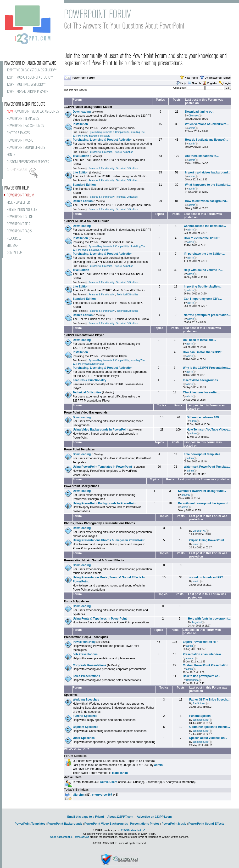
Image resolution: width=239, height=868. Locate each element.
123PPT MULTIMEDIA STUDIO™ (26, 85)
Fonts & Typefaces (77, 601)
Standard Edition (84, 185)
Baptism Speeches (86, 727)
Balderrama (192, 680)
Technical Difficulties (127, 168)
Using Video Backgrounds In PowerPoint (100, 430)
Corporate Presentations (89, 665)
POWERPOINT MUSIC (20, 141)
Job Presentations (85, 654)
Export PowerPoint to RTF (201, 642)
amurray (186, 495)
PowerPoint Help (84, 642)
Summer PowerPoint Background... (202, 491)
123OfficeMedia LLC (133, 830)
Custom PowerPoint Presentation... (207, 665)
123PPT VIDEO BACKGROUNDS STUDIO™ (32, 70)
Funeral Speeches (85, 716)
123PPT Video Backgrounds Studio (88, 107)
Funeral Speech (200, 716)
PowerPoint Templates (79, 449)
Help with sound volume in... (203, 270)
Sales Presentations (86, 676)
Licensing (107, 152)
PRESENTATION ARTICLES (22, 210)
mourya (190, 658)
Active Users (73, 777)
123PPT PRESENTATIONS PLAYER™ (28, 92)
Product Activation (123, 152)
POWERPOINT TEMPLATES (23, 119)
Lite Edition (81, 172)
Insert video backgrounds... (202, 380)
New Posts (191, 78)
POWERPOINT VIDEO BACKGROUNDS (33, 112)
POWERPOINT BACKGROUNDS (25, 126)
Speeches (71, 695)
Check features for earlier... (201, 392)
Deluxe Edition (83, 201)
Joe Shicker (199, 704)
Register (212, 83)
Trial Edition (81, 156)
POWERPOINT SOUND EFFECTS (26, 148)
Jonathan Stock (201, 720)
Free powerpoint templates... (203, 454)
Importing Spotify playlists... (203, 287)
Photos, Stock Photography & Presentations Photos (100, 523)
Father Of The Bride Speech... (209, 700)
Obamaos (194, 116)
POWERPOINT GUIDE (20, 217)
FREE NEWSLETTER (18, 203)
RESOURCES (14, 239)
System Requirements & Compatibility (109, 132)
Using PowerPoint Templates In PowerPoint (102, 467)
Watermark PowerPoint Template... (207, 467)
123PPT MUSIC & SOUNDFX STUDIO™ (30, 78)
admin (192, 128)
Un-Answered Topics (218, 78)
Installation (80, 124)
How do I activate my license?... (206, 140)
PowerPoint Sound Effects (206, 824)
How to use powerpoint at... (201, 676)
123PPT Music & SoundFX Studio (87, 221)
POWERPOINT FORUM (20, 195)
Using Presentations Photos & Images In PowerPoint (109, 540)
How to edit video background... (207, 201)
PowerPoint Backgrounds (82, 486)
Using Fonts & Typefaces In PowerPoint (100, 619)
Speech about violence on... (208, 738)
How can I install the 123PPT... (203, 352)
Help (183, 83)
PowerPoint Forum (83, 78)
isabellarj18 (120, 773)
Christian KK (199, 531)
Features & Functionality (102, 168)
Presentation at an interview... (203, 654)
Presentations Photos (145, 824)
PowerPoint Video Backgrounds (86, 413)
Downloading (82, 112)
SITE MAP (12, 246)
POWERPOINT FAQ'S (19, 231)
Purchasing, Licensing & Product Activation (103, 140)
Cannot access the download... (205, 226)
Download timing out (199, 112)
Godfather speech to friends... (210, 727)
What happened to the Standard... (208, 185)
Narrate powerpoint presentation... (207, 315)
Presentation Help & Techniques (86, 637)
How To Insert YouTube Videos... (209, 430)
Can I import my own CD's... (203, 299)
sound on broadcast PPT (206, 577)
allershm (79, 795)
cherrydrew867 (102, 795)
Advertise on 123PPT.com (154, 817)
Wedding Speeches (86, 700)
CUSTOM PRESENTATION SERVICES (28, 162)
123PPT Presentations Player (84, 335)
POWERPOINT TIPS (18, 224)
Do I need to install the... (200, 340)
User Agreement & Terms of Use (70, 837)
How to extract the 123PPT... (203, 238)
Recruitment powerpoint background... (204, 503)
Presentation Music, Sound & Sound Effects (94, 560)
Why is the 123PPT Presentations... (207, 368)
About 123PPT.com (120, 817)
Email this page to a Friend (86, 817)
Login (227, 83)
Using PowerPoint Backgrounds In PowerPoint (105, 503)
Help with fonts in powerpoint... (209, 619)
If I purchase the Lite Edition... (204, 254)
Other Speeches (84, 738)
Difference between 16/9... (204, 417)
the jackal (196, 623)
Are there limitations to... (202, 156)
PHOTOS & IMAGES (18, 133)
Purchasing (95, 152)
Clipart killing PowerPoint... (208, 540)
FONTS (11, 155)
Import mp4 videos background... (208, 172)
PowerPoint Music (174, 824)
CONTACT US (14, 253)
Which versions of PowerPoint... (207, 124)
